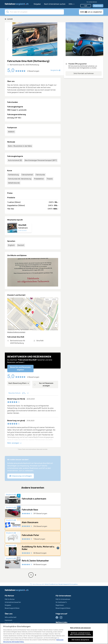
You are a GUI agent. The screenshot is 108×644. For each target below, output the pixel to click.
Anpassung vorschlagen (21, 476)
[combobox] (36, 12)
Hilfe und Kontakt (11, 617)
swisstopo (17, 329)
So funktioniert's (61, 602)
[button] (56, 323)
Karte (47, 299)
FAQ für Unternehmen (63, 599)
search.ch (11, 329)
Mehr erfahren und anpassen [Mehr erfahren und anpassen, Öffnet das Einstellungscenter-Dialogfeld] (80, 628)
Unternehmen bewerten (13, 602)
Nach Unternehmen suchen (55, 4)
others (31, 329)
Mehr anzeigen (14, 443)
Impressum (9, 620)
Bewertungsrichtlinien (12, 608)
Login (86, 6)
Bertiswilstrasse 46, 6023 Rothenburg (24, 65)
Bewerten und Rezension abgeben (20, 368)
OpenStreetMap (25, 329)
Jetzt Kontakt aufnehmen (84, 73)
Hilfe (72, 4)
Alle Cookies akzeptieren (80, 640)
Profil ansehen (23, 231)
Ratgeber (37, 4)
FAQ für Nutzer (10, 599)
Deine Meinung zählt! (55, 584)
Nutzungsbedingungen (12, 623)
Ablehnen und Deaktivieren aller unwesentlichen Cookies (81, 634)
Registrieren (98, 6)
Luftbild (54, 299)
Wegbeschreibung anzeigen (16, 332)
